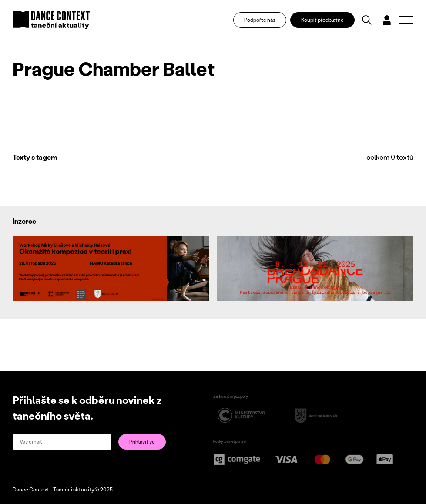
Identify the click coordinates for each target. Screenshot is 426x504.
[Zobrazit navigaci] (406, 20)
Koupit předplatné (322, 20)
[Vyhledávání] (367, 20)
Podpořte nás (260, 20)
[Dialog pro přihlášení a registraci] (387, 20)
